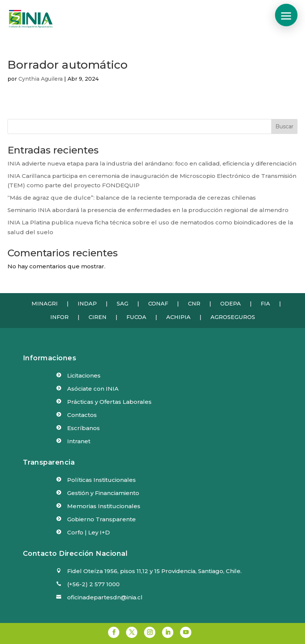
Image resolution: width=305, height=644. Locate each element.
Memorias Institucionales (104, 506)
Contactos (82, 415)
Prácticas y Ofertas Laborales (109, 402)
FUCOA (136, 317)
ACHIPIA (178, 317)
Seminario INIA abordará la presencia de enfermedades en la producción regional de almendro (148, 210)
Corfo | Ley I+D (89, 532)
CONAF (158, 304)
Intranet (79, 441)
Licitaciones (84, 375)
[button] (286, 15)
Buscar (284, 126)
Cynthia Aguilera (41, 79)
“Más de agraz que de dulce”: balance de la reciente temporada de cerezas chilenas (132, 198)
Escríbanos (83, 428)
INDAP (87, 304)
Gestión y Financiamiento (103, 493)
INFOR (59, 317)
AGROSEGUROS (233, 317)
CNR (194, 304)
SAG (122, 304)
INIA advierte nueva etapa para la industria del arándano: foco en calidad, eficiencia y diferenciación (152, 163)
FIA (265, 304)
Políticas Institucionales (101, 480)
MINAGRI (45, 304)
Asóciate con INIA (93, 389)
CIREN (98, 317)
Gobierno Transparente (101, 519)
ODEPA (231, 304)
